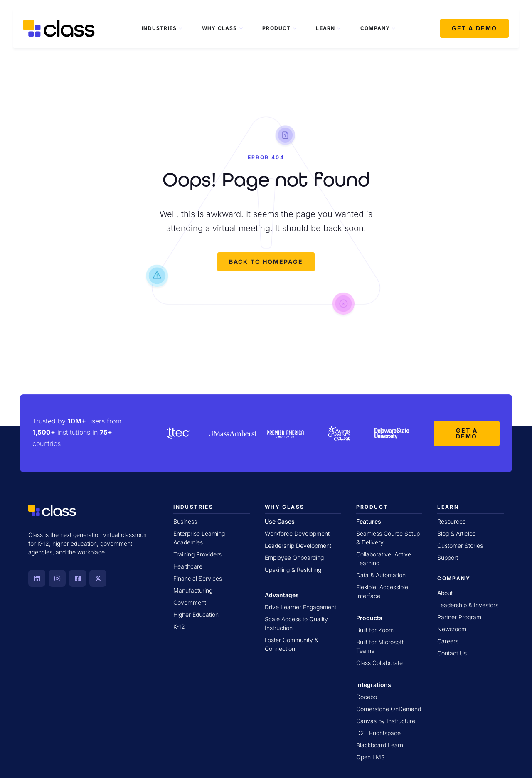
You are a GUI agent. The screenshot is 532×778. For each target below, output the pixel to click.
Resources (451, 521)
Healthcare (188, 566)
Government (190, 602)
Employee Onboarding (294, 558)
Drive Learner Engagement (300, 607)
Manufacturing (193, 590)
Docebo (367, 697)
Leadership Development (298, 545)
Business (185, 521)
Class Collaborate (379, 663)
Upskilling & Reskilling (293, 570)
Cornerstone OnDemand (389, 709)
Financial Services (198, 578)
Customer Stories (460, 545)
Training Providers (197, 554)
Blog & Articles (456, 533)
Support (448, 558)
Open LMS (371, 757)
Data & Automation (381, 575)
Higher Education (196, 614)
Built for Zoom (375, 630)
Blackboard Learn (380, 745)
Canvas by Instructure (386, 721)
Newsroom (452, 629)
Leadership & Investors (468, 605)
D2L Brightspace (378, 733)
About (445, 593)
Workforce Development (297, 533)
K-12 (179, 627)
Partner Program (459, 617)
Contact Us (452, 653)
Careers (448, 641)
